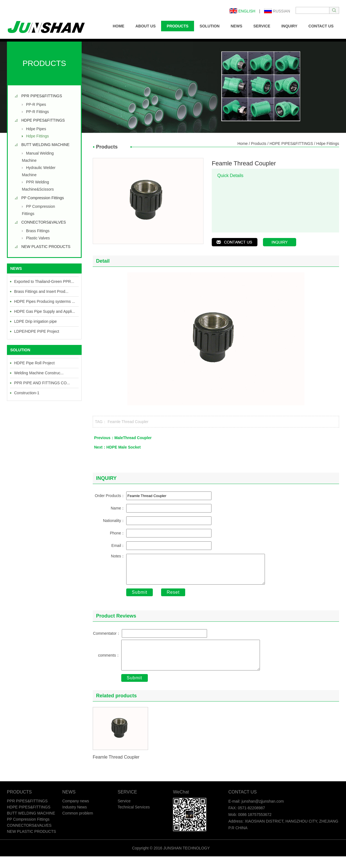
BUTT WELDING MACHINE (45, 145)
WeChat (181, 804)
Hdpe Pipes (36, 129)
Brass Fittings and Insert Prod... (41, 291)
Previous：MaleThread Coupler (123, 438)
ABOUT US (145, 26)
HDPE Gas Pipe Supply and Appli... (45, 311)
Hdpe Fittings (37, 136)
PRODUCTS (178, 26)
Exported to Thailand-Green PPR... (44, 281)
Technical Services (134, 819)
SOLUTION (210, 26)
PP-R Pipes (36, 104)
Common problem (78, 825)
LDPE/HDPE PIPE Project (37, 331)
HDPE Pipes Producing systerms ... (45, 301)
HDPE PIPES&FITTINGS (43, 120)
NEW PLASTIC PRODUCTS (46, 247)
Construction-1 (27, 393)
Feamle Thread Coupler (128, 422)
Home (243, 144)
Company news (76, 813)
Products (259, 144)
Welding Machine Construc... (39, 373)
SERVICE (262, 26)
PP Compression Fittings (43, 198)
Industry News (75, 819)
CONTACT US (321, 26)
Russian (277, 11)
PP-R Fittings (37, 112)
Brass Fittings (38, 231)
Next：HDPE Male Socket (117, 447)
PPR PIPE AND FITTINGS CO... (42, 383)
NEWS (236, 26)
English (242, 11)
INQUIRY (289, 26)
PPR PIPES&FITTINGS (42, 96)
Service (124, 813)
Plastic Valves (38, 238)
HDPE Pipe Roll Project (34, 363)
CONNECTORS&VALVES (44, 222)
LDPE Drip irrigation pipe (35, 321)
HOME (118, 26)
